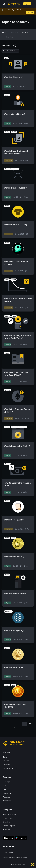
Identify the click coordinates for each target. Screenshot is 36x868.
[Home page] (14, 4)
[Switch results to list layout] (6, 32)
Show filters (8, 37)
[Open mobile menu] (33, 4)
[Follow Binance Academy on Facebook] (4, 847)
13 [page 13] (24, 724)
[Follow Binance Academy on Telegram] (10, 847)
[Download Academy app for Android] (21, 838)
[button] (33, 4)
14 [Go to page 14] (30, 724)
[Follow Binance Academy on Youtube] (13, 847)
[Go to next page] (15, 728)
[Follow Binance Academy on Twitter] (7, 847)
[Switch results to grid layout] (3, 32)
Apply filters (14, 32)
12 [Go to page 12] (19, 724)
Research (6, 797)
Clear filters (24, 32)
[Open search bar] (21, 4)
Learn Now (30, 13)
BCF (5, 786)
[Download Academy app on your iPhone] (9, 838)
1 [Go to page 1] (9, 724)
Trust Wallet (7, 801)
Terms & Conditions (10, 814)
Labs (5, 790)
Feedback (6, 830)
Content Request (9, 826)
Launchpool (7, 793)
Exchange (6, 782)
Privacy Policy (8, 818)
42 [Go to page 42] (9, 728)
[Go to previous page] (4, 724)
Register (27, 4)
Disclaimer (7, 822)
